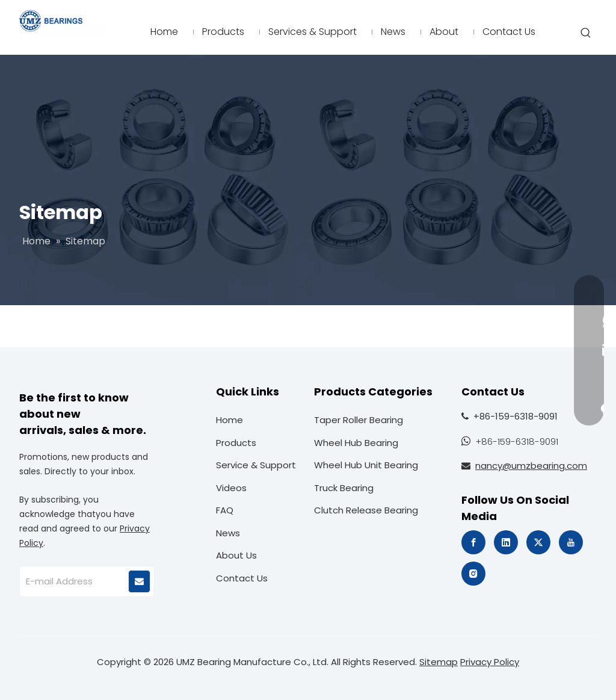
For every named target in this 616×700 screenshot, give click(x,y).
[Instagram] (473, 574)
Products (236, 443)
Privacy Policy (490, 662)
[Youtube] (571, 542)
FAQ (225, 510)
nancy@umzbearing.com (531, 466)
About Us (236, 555)
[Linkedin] (506, 542)
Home (229, 420)
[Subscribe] (139, 581)
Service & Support (256, 465)
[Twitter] (538, 542)
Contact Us (242, 578)
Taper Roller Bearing (359, 420)
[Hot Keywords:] (586, 33)
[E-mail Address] (73, 581)
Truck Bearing (344, 488)
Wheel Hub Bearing (356, 443)
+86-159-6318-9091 (517, 441)
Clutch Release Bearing (366, 510)
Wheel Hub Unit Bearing (366, 465)
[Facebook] (473, 542)
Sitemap (439, 662)
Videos (231, 488)
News (228, 533)
